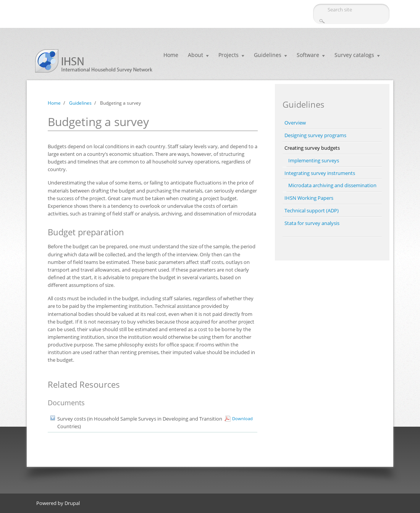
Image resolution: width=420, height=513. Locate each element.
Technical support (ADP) (312, 210)
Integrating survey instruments (320, 173)
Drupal (72, 503)
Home (171, 55)
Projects (229, 55)
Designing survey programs (315, 135)
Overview (295, 123)
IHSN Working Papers (309, 198)
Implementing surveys (314, 160)
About (195, 55)
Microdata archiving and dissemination (332, 185)
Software (308, 55)
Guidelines (268, 55)
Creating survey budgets (312, 148)
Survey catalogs (354, 55)
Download (242, 418)
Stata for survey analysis (312, 223)
